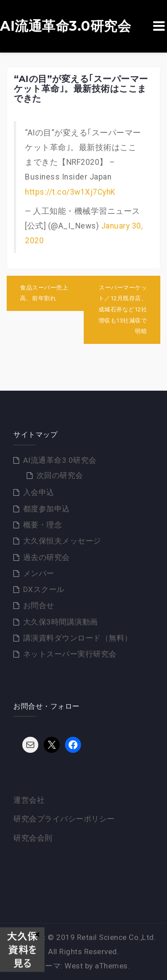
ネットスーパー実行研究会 (70, 654)
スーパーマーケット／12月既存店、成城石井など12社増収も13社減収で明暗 (123, 310)
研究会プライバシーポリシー (64, 819)
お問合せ (39, 605)
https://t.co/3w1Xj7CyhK (70, 192)
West (74, 966)
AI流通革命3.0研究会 (65, 26)
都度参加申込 (47, 509)
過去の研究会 (47, 557)
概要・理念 (43, 525)
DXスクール (44, 589)
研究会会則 (33, 838)
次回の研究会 (60, 475)
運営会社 (29, 800)
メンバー (39, 573)
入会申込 (39, 492)
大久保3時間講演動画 (61, 622)
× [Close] (37, 934)
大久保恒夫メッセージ (62, 541)
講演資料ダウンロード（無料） (78, 638)
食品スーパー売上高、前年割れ (44, 293)
